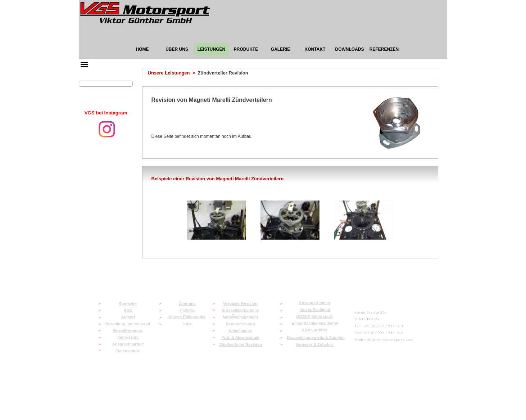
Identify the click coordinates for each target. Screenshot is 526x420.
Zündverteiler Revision (241, 344)
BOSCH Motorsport (315, 316)
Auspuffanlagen (315, 310)
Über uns (187, 303)
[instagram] (107, 129)
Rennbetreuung (240, 324)
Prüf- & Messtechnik (240, 338)
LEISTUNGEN (211, 49)
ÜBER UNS (177, 49)
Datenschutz (128, 351)
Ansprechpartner (128, 344)
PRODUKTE (246, 49)
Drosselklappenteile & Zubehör (316, 338)
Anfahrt (128, 317)
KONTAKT (315, 49)
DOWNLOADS (350, 49)
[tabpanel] (106, 113)
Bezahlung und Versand (128, 324)
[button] (217, 220)
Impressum (128, 337)
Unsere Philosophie (187, 317)
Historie (187, 310)
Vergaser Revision (240, 303)
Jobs (187, 324)
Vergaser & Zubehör (315, 344)
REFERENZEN (384, 49)
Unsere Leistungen (169, 73)
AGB (128, 310)
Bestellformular (128, 331)
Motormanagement (240, 317)
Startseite (128, 304)
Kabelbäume (240, 331)
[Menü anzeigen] (84, 64)
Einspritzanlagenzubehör (315, 323)
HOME (142, 49)
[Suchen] (106, 84)
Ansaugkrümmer (315, 303)
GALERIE (280, 49)
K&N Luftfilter (314, 330)
